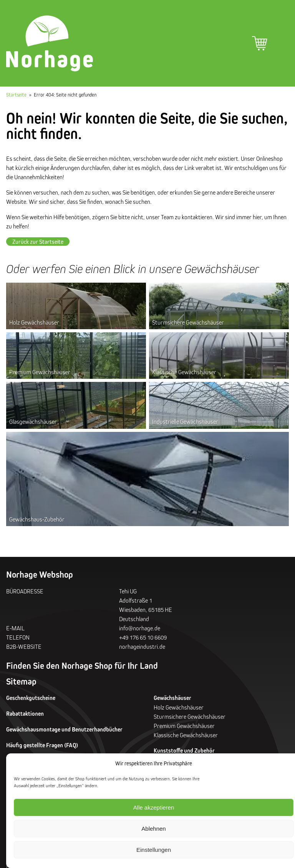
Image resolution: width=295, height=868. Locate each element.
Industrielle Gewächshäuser (185, 422)
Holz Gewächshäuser (34, 322)
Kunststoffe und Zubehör (184, 751)
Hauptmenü (281, 43)
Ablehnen (153, 829)
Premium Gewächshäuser (40, 372)
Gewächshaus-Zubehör (37, 519)
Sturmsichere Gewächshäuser (188, 322)
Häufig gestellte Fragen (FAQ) (42, 745)
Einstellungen (154, 850)
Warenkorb (260, 43)
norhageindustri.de (142, 646)
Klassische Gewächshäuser (184, 372)
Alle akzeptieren (154, 807)
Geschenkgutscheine (31, 698)
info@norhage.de (140, 628)
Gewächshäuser (172, 698)
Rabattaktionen (25, 714)
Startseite (16, 95)
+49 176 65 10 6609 (143, 637)
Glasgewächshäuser (33, 422)
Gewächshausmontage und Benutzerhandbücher (64, 729)
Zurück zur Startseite (38, 242)
